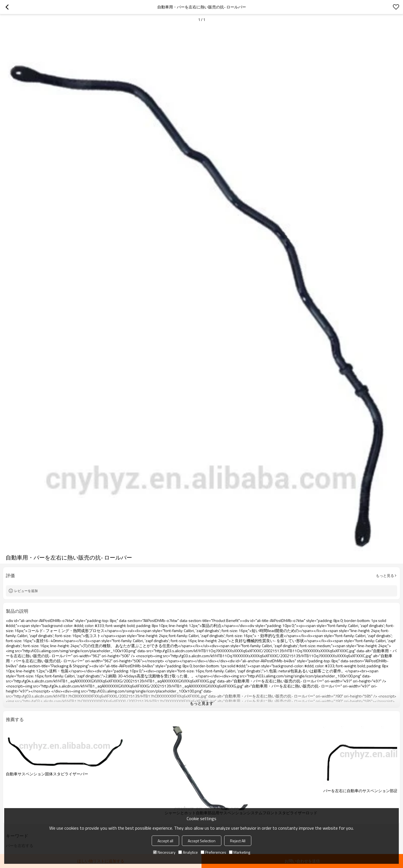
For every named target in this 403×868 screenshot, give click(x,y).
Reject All (238, 841)
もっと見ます (201, 703)
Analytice (188, 852)
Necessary (164, 852)
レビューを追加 (26, 591)
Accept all (165, 841)
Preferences (213, 852)
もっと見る (385, 575)
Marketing (240, 852)
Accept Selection (202, 841)
